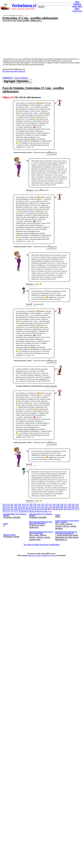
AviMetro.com (47, 555)
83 (62, 509)
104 (77, 507)
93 (35, 509)
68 (25, 511)
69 (23, 511)
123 (4, 507)
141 (12, 505)
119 (19, 507)
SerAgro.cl (32, 555)
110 (54, 507)
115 (35, 507)
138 (23, 505)
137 (27, 505)
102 (8, 509)
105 (73, 507)
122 (8, 507)
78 (76, 509)
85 (57, 509)
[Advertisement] (36, 40)
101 (12, 509)
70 (20, 511)
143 (4, 505)
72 (14, 511)
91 (41, 509)
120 (16, 507)
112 (46, 507)
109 (58, 507)
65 (33, 511)
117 (27, 507)
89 (46, 509)
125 (73, 505)
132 (46, 505)
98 (22, 509)
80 (70, 509)
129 (58, 505)
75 (6, 511)
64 (36, 511)
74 (9, 511)
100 (16, 509)
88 (49, 509)
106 (69, 507)
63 (39, 511)
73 (12, 511)
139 (19, 505)
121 (12, 507)
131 (50, 505)
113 (42, 507)
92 (38, 509)
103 (4, 509)
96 (27, 509)
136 (31, 505)
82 (65, 509)
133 (42, 505)
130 (54, 505)
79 (73, 509)
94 (32, 509)
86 (54, 509)
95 (30, 509)
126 (69, 505)
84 (59, 509)
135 (35, 505)
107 (65, 507)
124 (77, 505)
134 (39, 505)
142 (8, 505)
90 (43, 509)
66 (31, 511)
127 (65, 505)
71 (17, 511)
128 (62, 505)
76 (4, 511)
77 (78, 509)
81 (68, 509)
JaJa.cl (39, 555)
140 (16, 505)
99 (19, 509)
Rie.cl (54, 555)
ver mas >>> (42, 526)
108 (62, 507)
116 (31, 507)
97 (24, 509)
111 (50, 507)
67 (28, 511)
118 (23, 507)
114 (39, 507)
